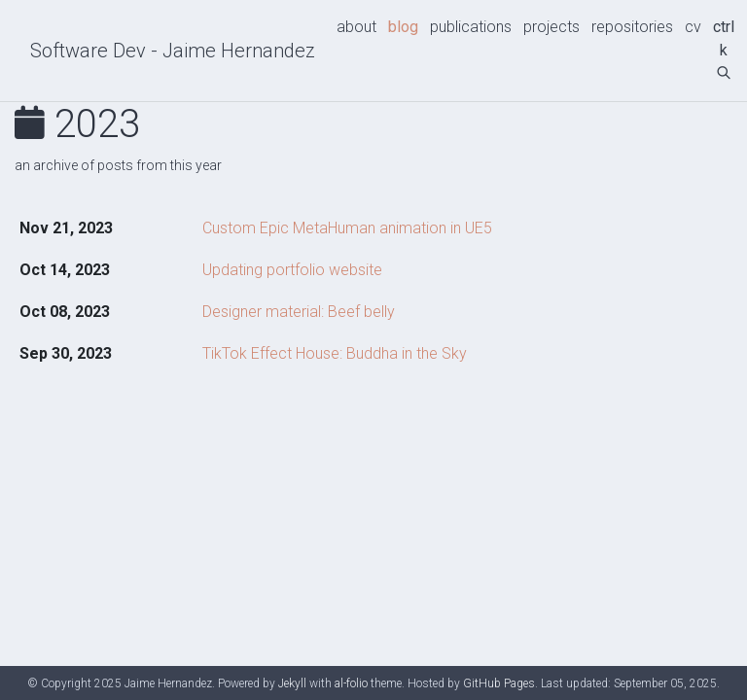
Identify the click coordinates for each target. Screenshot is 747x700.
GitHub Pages (499, 683)
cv (693, 27)
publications (471, 27)
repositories (632, 27)
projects (551, 27)
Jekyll (292, 683)
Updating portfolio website (292, 270)
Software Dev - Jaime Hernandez (173, 51)
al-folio (351, 683)
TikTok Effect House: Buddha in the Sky (335, 353)
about (356, 27)
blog (403, 27)
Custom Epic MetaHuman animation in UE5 (347, 228)
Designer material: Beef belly (299, 312)
